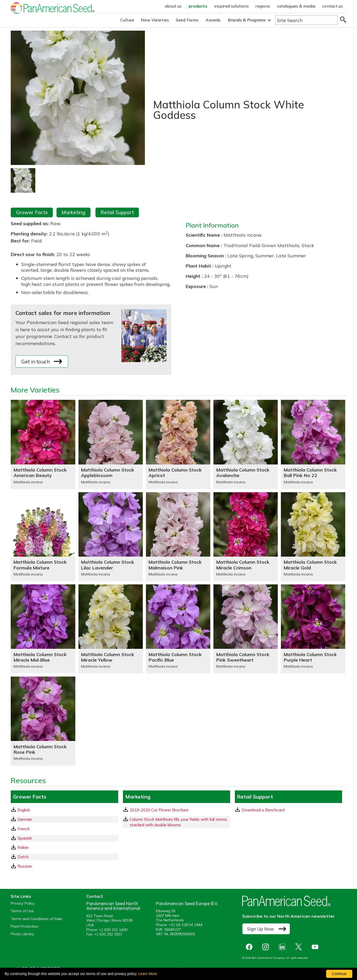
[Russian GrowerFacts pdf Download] (64, 866)
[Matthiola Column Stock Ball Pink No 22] (313, 444)
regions (263, 6)
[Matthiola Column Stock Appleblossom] (111, 444)
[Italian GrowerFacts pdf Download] (64, 847)
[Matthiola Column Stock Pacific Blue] (178, 629)
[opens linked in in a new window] (283, 947)
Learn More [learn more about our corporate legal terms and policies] (148, 974)
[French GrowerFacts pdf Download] (64, 829)
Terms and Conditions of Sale (36, 919)
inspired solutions (232, 6)
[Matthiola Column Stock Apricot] (178, 444)
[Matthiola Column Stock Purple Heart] (313, 629)
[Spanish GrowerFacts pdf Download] (64, 838)
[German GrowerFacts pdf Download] (64, 819)
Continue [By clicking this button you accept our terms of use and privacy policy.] (339, 974)
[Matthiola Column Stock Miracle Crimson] (246, 537)
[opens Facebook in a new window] (250, 947)
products (198, 6)
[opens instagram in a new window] (267, 947)
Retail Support (117, 212)
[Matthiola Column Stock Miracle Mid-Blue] (43, 629)
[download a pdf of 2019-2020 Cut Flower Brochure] (177, 810)
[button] (249, 20)
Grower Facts (32, 212)
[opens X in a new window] (300, 947)
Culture (127, 20)
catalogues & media (296, 6)
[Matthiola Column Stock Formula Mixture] (43, 537)
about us (173, 6)
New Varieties (155, 20)
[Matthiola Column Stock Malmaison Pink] (178, 537)
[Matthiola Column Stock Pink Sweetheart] (246, 629)
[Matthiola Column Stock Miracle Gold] (313, 537)
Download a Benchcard (260, 810)
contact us (332, 6)
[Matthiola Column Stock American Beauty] (43, 444)
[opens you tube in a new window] (316, 947)
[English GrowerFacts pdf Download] (64, 810)
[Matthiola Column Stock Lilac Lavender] (111, 537)
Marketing (73, 212)
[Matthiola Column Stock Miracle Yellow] (111, 629)
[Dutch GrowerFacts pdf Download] (64, 857)
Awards (213, 20)
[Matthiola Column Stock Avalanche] (246, 444)
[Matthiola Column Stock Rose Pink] (43, 721)
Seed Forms (187, 20)
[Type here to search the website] (306, 20)
